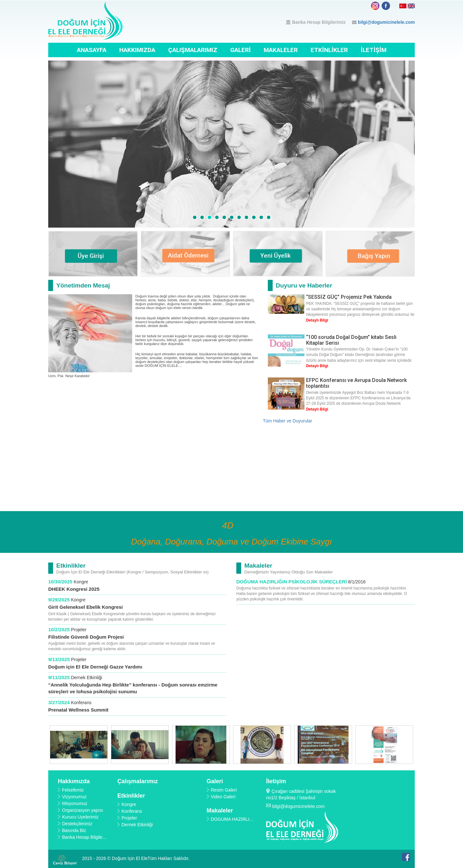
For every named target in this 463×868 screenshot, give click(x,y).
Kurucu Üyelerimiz (80, 817)
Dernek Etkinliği (87, 678)
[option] (79, 745)
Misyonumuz (75, 803)
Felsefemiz (73, 790)
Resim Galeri (224, 790)
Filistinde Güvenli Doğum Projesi (86, 637)
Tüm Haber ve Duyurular (288, 421)
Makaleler (281, 50)
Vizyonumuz (74, 797)
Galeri (241, 50)
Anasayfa (92, 50)
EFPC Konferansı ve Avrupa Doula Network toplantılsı (356, 383)
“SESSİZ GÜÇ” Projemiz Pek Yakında (349, 297)
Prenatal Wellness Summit (78, 710)
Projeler (79, 630)
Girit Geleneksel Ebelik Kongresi (86, 607)
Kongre (81, 582)
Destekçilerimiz (77, 824)
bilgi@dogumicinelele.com (386, 22)
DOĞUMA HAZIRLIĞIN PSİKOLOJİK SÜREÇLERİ (292, 582)
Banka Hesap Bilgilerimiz (319, 22)
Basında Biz (74, 830)
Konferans (81, 703)
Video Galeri (223, 797)
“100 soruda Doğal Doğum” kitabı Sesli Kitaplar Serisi (351, 340)
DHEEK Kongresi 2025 (74, 589)
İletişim (374, 50)
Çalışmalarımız (193, 50)
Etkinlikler (329, 50)
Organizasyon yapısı (83, 810)
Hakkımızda (137, 50)
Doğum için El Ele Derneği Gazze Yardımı (95, 667)
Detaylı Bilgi (317, 320)
